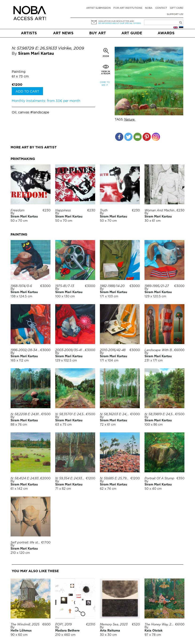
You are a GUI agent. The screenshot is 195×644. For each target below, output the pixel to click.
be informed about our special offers (120, 23)
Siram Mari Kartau (36, 54)
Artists (29, 33)
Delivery (73, 638)
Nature (130, 120)
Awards (166, 33)
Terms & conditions (29, 638)
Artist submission (98, 8)
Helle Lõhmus (21, 604)
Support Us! (175, 14)
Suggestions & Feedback (109, 638)
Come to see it (105, 84)
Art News (63, 33)
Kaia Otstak (154, 604)
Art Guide (132, 33)
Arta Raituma (110, 604)
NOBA (149, 8)
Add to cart (27, 92)
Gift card (177, 8)
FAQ (56, 638)
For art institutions (128, 8)
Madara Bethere (67, 604)
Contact (161, 8)
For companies (150, 638)
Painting (19, 72)
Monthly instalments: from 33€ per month (46, 101)
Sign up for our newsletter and (116, 21)
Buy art (98, 33)
